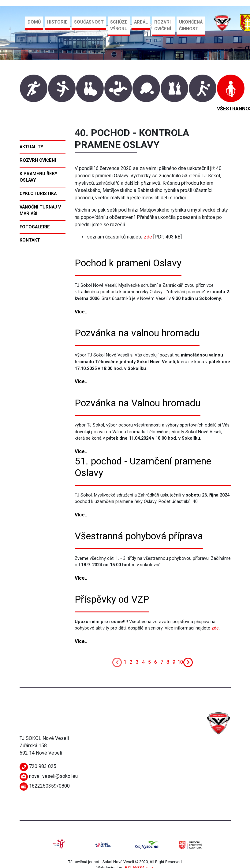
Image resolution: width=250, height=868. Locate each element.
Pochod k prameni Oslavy (128, 263)
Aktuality (31, 147)
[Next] (188, 662)
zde (148, 237)
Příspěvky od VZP (112, 599)
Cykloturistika (38, 194)
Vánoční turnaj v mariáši (40, 211)
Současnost (89, 22)
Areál (141, 22)
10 (180, 662)
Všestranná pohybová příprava (139, 536)
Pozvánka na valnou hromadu (137, 333)
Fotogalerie (35, 227)
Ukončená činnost (191, 26)
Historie (57, 22)
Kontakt (30, 240)
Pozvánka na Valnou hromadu (138, 403)
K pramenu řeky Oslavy (38, 177)
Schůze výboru (119, 26)
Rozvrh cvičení (163, 26)
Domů (34, 22)
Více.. (81, 312)
